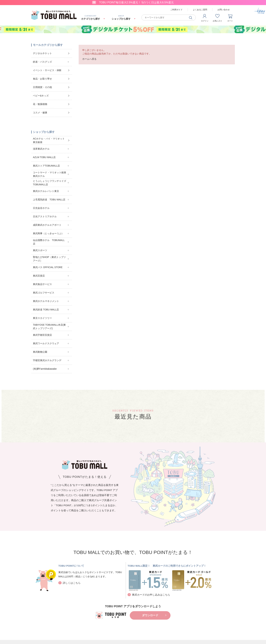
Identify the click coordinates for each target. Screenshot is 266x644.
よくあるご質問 (200, 10)
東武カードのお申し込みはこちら (151, 595)
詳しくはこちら (72, 583)
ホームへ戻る (89, 59)
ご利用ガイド (176, 10)
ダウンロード (150, 615)
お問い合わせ (224, 10)
